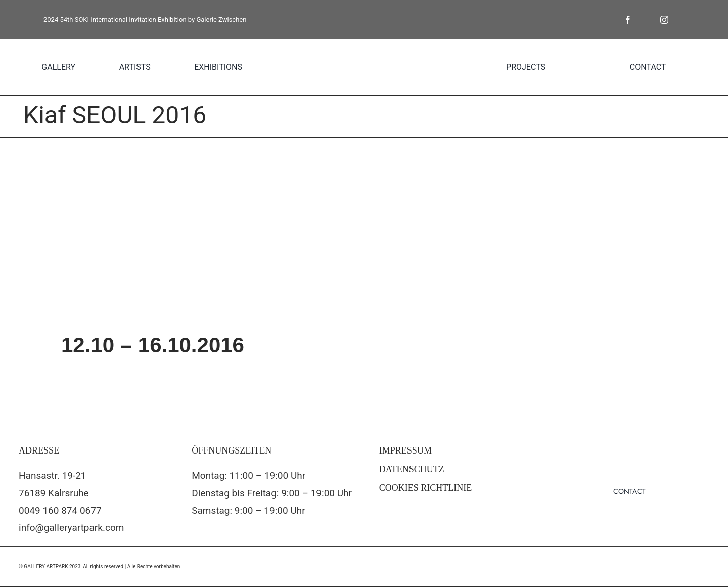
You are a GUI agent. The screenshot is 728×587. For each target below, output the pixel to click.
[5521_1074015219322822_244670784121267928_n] (364, 234)
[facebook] (628, 20)
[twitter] (646, 20)
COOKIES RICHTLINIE (425, 488)
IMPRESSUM (405, 450)
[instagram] (664, 20)
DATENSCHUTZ (412, 469)
